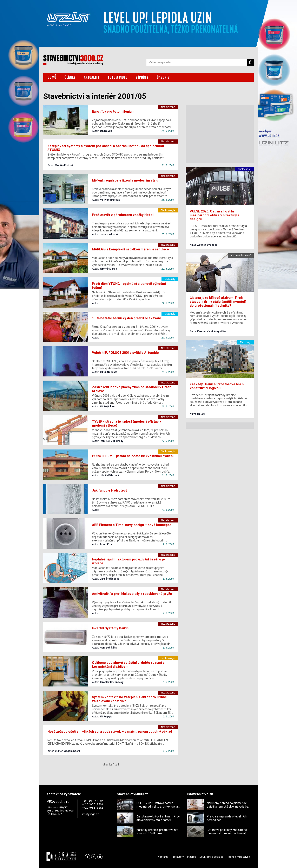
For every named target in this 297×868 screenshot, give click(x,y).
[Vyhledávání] (197, 62)
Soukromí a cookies (211, 857)
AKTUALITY (92, 77)
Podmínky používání (239, 857)
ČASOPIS (163, 77)
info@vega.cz (91, 814)
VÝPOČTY (142, 77)
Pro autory (178, 857)
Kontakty (163, 857)
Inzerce (192, 857)
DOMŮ (52, 77)
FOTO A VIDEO (118, 77)
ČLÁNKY (70, 77)
